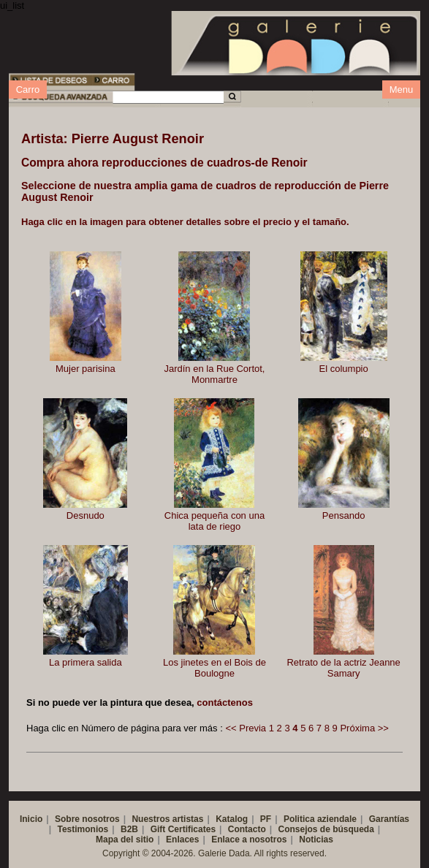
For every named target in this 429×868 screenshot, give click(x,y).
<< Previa (246, 728)
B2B (129, 829)
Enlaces (182, 840)
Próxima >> (364, 728)
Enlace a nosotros (249, 840)
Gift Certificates (183, 829)
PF (266, 819)
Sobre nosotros (87, 819)
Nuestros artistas (167, 819)
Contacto (247, 829)
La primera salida (86, 662)
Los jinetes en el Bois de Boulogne (214, 668)
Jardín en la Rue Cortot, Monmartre (214, 374)
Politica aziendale (320, 819)
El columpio (344, 369)
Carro (28, 90)
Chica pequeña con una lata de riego (214, 521)
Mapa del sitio (125, 840)
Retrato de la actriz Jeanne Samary (343, 668)
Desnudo (86, 515)
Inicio (31, 819)
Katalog (232, 819)
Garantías (389, 819)
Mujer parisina (86, 369)
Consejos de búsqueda (326, 829)
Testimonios (83, 829)
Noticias (316, 840)
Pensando (344, 515)
